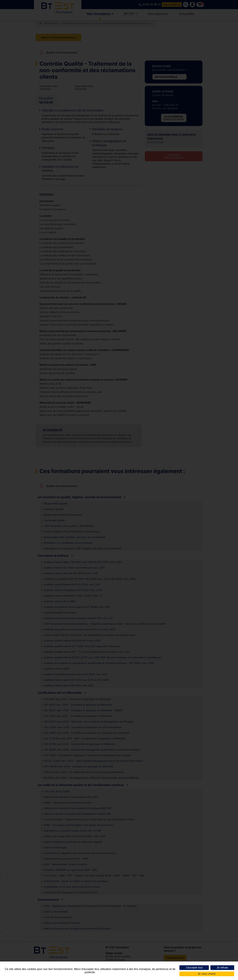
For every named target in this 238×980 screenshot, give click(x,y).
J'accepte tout (194, 968)
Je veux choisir (207, 974)
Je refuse (222, 968)
